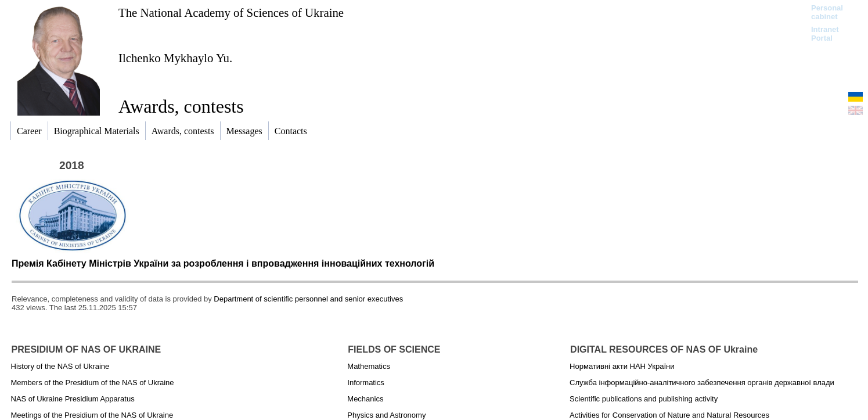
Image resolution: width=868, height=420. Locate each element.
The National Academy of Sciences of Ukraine (231, 12)
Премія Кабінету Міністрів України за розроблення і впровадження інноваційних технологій (223, 263)
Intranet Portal (825, 34)
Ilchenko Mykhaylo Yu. (175, 58)
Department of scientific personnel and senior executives (308, 299)
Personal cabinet (827, 12)
